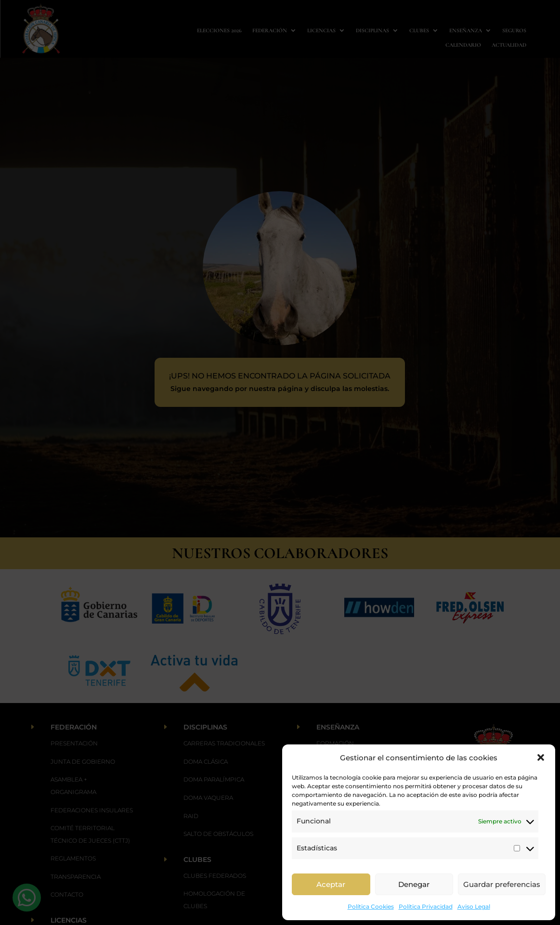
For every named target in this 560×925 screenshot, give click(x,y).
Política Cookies (371, 906)
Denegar (414, 884)
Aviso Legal (474, 906)
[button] (541, 757)
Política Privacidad (426, 906)
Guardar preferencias (502, 884)
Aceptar (331, 884)
